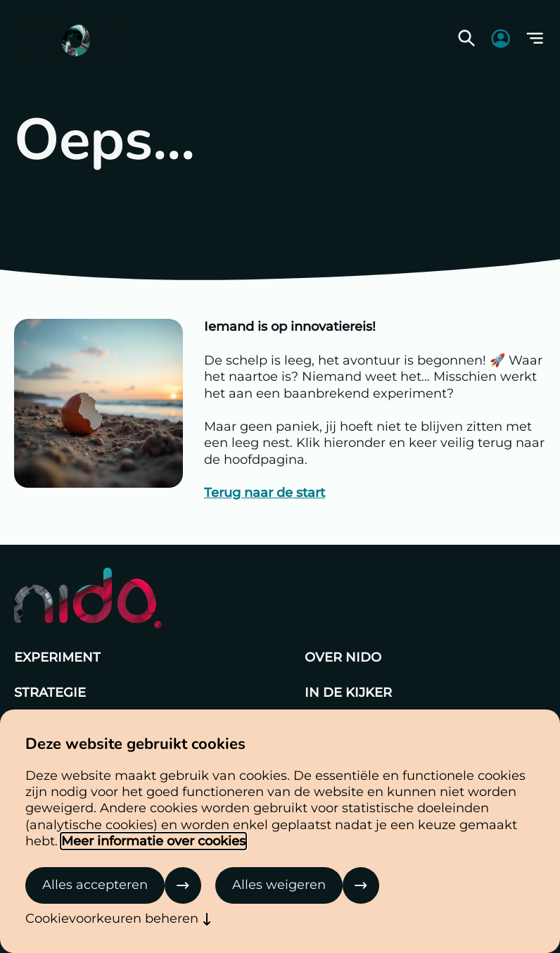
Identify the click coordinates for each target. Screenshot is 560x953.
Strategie (50, 693)
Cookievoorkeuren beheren (112, 919)
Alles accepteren (95, 885)
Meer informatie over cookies (153, 841)
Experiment (57, 657)
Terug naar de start (265, 493)
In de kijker (348, 693)
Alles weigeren (279, 885)
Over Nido (343, 657)
